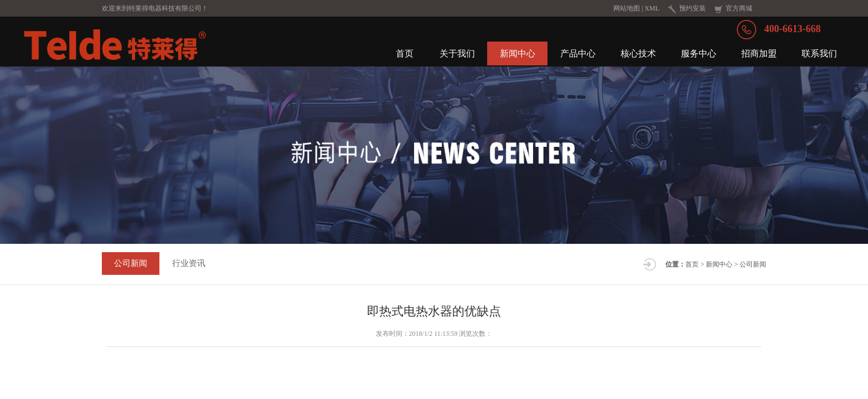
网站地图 (627, 8)
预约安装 (693, 8)
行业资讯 (193, 268)
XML (652, 8)
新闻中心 (719, 268)
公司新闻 (132, 268)
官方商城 (739, 8)
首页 (692, 268)
